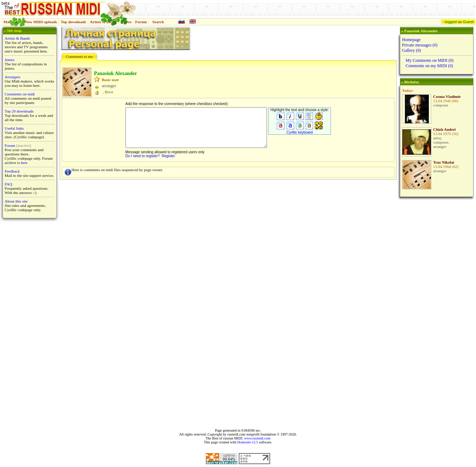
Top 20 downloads (19, 111)
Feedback (12, 171)
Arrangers (13, 77)
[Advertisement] (436, 313)
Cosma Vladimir (447, 96)
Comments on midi (20, 94)
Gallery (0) (411, 50)
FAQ (8, 184)
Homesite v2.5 (248, 442)
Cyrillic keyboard (300, 132)
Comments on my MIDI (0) (429, 66)
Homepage (411, 40)
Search (158, 22)
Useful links (14, 128)
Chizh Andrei (444, 129)
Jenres (10, 60)
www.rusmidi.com (257, 438)
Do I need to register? (143, 156)
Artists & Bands (17, 38)
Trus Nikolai (444, 162)
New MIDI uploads (41, 22)
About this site (16, 201)
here (24, 163)
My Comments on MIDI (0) (430, 60)
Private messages (420, 45)
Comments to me (79, 56)
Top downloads (73, 22)
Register (168, 156)
